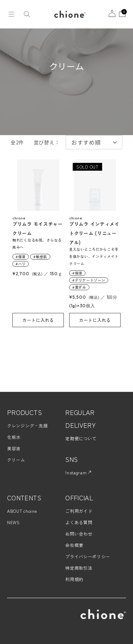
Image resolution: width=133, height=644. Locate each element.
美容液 (14, 448)
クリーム (16, 460)
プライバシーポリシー (88, 556)
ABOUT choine (22, 511)
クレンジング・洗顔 (27, 425)
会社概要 (74, 545)
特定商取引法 (79, 568)
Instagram (78, 472)
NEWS (13, 522)
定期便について (81, 438)
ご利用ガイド (79, 511)
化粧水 (14, 437)
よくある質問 (79, 522)
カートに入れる (38, 320)
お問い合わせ (79, 534)
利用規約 (74, 579)
